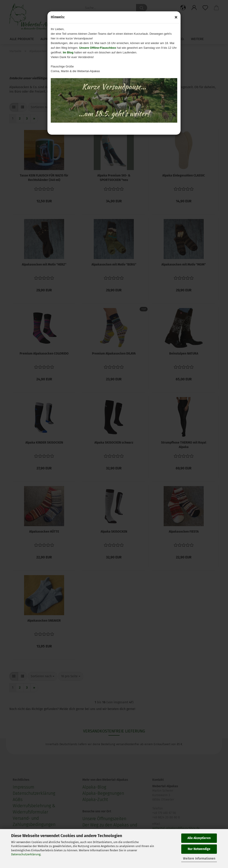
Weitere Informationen (199, 859)
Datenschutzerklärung (26, 854)
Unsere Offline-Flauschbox (98, 48)
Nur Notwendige (199, 849)
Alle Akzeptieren (199, 838)
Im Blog (68, 52)
